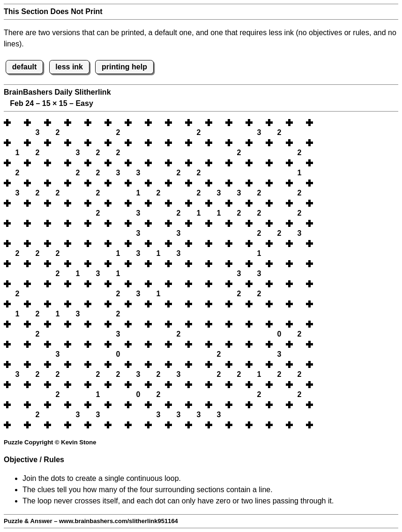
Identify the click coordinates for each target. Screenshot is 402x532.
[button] (17, 123)
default (24, 67)
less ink (69, 67)
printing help (124, 67)
